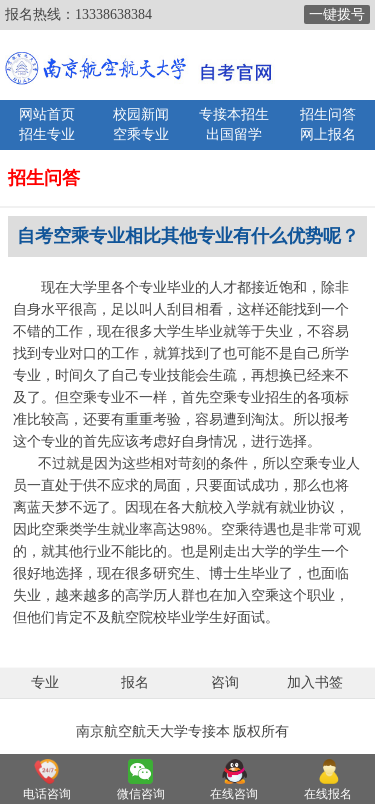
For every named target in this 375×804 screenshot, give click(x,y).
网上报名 (328, 134)
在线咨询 (234, 794)
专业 (45, 682)
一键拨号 (337, 14)
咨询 (225, 682)
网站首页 (47, 114)
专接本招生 (234, 114)
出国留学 (234, 134)
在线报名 (328, 794)
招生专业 (47, 134)
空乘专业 (141, 134)
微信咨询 (141, 794)
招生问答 (328, 114)
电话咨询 (47, 794)
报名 (135, 682)
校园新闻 (141, 114)
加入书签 (315, 682)
